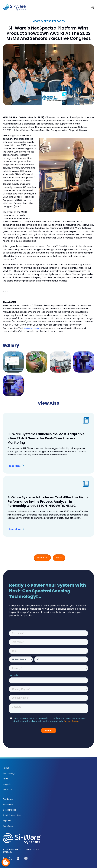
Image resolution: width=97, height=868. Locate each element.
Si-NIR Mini (8, 804)
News (6, 779)
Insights (7, 784)
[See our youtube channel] (26, 859)
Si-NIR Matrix (9, 810)
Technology (9, 773)
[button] (93, 7)
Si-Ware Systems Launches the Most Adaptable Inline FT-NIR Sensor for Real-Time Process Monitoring (46, 438)
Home (6, 768)
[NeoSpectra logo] (14, 7)
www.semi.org (31, 328)
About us (8, 789)
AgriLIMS (7, 821)
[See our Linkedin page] (18, 859)
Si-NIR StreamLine (12, 815)
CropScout (9, 826)
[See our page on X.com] (10, 859)
